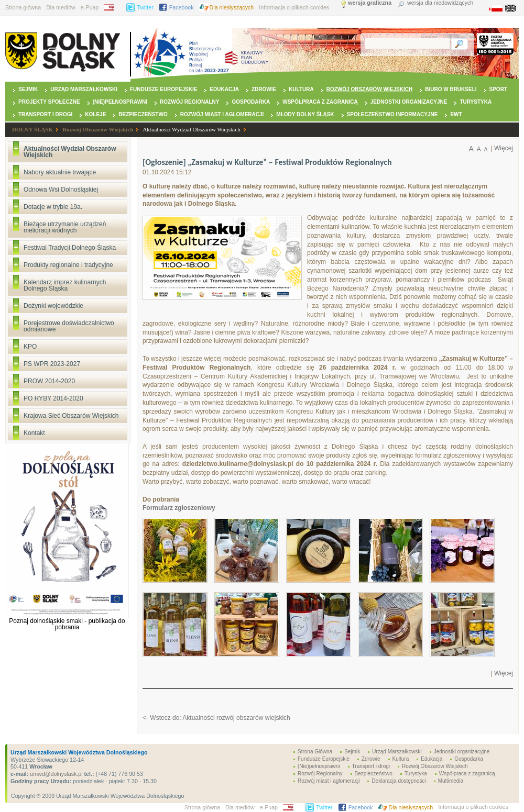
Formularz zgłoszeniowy (179, 508)
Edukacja (224, 89)
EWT (456, 114)
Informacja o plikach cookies (294, 7)
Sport (498, 89)
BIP (112, 7)
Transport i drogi (45, 114)
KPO (30, 347)
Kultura (301, 89)
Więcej (504, 148)
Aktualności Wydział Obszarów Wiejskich (191, 129)
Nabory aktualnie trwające (60, 172)
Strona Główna (315, 752)
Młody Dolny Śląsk (305, 114)
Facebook (182, 7)
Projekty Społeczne (49, 102)
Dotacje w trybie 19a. (53, 207)
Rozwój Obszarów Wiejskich (369, 89)
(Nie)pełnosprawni (120, 102)
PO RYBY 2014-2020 (53, 398)
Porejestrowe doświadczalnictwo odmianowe (69, 326)
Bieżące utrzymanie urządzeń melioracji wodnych (65, 227)
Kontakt (34, 433)
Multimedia (451, 781)
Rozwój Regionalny (189, 102)
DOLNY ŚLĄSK (32, 129)
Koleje (95, 114)
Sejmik (28, 89)
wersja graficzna (370, 3)
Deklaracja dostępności (399, 781)
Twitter (145, 7)
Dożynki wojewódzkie (53, 306)
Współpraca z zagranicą (320, 102)
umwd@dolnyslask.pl (55, 774)
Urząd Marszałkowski (84, 89)
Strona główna (23, 7)
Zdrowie (264, 89)
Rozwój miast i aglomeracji (222, 114)
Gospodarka (251, 102)
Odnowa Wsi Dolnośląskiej (61, 190)
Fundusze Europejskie (163, 89)
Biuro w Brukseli (451, 89)
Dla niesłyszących (232, 7)
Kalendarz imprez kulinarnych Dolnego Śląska (65, 285)
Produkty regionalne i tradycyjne (68, 265)
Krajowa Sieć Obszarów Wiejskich (71, 416)
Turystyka (476, 102)
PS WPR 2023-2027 (52, 364)
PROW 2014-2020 (49, 381)
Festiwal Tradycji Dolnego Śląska (70, 248)
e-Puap (90, 7)
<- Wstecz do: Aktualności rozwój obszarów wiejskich (216, 718)
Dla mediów (61, 7)
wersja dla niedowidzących (440, 3)
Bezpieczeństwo (143, 114)
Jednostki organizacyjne (409, 102)
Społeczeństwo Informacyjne (392, 114)
